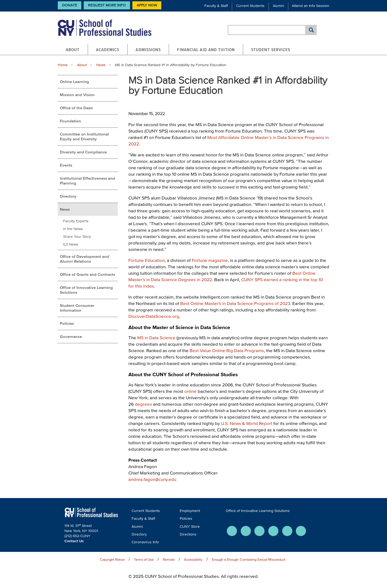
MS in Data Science (156, 338)
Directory (68, 196)
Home (63, 65)
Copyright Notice (112, 559)
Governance (71, 336)
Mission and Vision (77, 95)
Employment (190, 511)
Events (66, 165)
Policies (67, 323)
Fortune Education (147, 260)
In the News (73, 229)
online (190, 391)
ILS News (71, 244)
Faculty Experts (76, 221)
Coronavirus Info (145, 542)
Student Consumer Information (77, 308)
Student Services (271, 50)
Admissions (148, 50)
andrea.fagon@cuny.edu (152, 479)
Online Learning (74, 82)
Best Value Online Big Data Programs (227, 350)
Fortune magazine (210, 260)
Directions (188, 534)
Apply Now (147, 5)
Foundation (70, 121)
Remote (169, 559)
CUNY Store (190, 527)
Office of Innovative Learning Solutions (86, 290)
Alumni (278, 6)
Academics (108, 50)
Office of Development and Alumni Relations (85, 259)
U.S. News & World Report (247, 423)
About (73, 50)
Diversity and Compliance (83, 152)
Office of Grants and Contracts (87, 274)
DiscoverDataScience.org (154, 316)
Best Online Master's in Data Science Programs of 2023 (235, 303)
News (101, 65)
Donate (70, 5)
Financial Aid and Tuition (206, 50)
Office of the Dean (76, 108)
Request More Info (107, 5)
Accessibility (193, 559)
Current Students (250, 6)
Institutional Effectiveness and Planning (87, 181)
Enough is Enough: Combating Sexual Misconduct (249, 559)
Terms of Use (144, 559)
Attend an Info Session (311, 6)
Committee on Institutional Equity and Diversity (84, 136)
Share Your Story (77, 237)
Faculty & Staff (216, 6)
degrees (143, 404)
